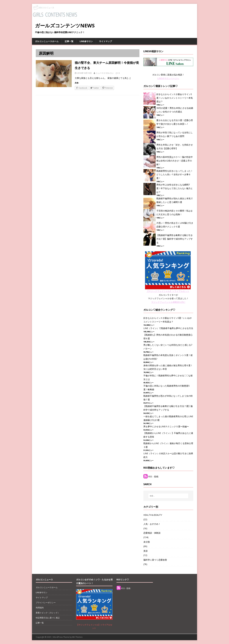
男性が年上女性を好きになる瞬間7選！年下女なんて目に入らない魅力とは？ (175, 188)
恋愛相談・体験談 (152, 533)
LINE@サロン (86, 41)
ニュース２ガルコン (105, 73)
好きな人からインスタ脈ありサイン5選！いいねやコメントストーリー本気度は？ (175, 98)
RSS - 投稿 (153, 476)
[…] (129, 78)
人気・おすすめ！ (152, 524)
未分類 (147, 542)
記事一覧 (69, 41)
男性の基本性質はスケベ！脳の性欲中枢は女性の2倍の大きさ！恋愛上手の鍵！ (175, 161)
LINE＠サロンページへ (168, 78)
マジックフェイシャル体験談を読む (168, 302)
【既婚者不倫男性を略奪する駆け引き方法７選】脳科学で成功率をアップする (175, 239)
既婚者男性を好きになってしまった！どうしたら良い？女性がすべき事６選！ (175, 175)
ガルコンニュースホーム (47, 41)
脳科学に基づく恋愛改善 (155, 560)
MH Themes (77, 637)
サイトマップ (105, 41)
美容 (146, 551)
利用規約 (40, 608)
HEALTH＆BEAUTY (153, 515)
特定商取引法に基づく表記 (48, 618)
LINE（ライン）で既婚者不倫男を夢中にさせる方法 (168, 328)
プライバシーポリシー (46, 603)
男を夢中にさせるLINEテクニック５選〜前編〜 (166, 426)
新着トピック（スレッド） (48, 613)
